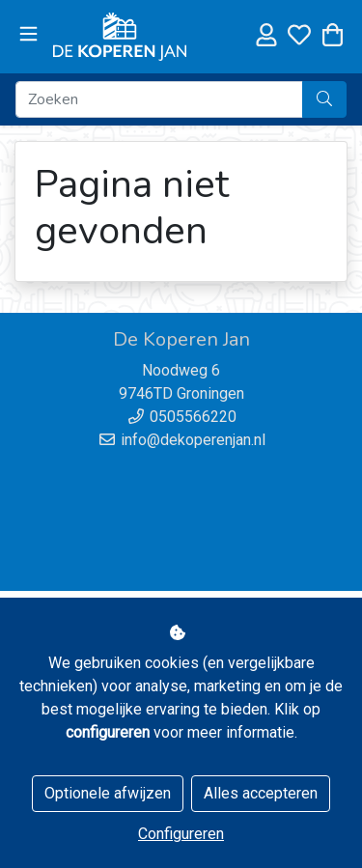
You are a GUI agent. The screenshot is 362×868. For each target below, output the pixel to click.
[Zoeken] (159, 99)
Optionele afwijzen (108, 793)
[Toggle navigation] (28, 35)
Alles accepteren (261, 793)
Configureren (181, 834)
